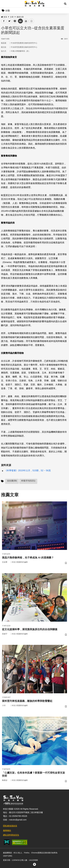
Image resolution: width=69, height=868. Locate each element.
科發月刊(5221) (28, 481)
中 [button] (20, 21)
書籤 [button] (31, 21)
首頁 (4, 17)
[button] (65, 4)
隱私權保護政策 (10, 826)
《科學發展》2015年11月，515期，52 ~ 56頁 (28, 471)
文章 (12, 17)
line (14, 21)
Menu (4, 4)
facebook (4, 21)
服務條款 (7, 830)
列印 (26, 21)
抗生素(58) (12, 481)
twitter (9, 21)
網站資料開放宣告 (11, 835)
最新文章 (20, 17)
